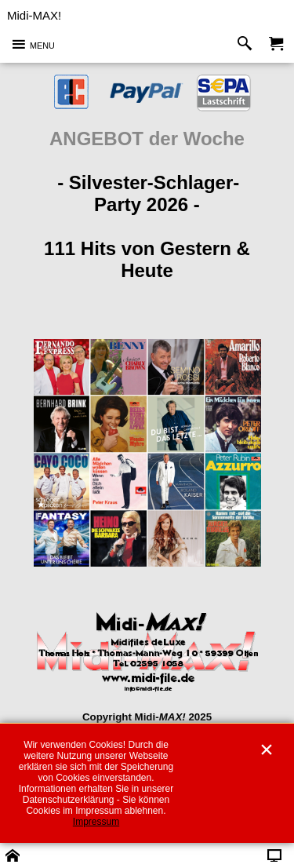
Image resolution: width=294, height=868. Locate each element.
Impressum (96, 822)
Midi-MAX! (34, 15)
